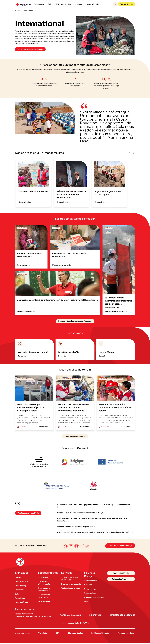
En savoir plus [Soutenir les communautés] (27, 202)
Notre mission (90, 590)
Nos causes (40, 4)
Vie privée (43, 634)
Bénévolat (19, 591)
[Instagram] (71, 547)
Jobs (17, 595)
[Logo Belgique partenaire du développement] (75, 462)
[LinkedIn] (76, 547)
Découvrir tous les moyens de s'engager (75, 321)
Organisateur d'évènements (44, 584)
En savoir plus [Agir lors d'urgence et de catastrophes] (102, 202)
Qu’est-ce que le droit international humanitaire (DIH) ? (96, 513)
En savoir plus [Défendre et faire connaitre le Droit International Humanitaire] (65, 202)
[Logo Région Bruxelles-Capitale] (57, 486)
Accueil (18, 10)
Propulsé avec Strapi (126, 634)
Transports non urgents (71, 585)
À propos (88, 586)
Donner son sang (76, 4)
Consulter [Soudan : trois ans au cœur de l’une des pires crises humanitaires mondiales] (86, 427)
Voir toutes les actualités (75, 436)
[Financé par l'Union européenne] (111, 462)
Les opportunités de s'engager (30, 49)
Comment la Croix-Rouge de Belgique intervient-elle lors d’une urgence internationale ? (96, 506)
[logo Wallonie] (93, 486)
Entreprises (43, 579)
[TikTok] (81, 547)
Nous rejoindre (94, 4)
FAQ (86, 603)
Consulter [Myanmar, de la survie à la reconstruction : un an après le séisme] (127, 427)
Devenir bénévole (26, 312)
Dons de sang (21, 587)
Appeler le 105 (121, 575)
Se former (61, 4)
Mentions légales (75, 634)
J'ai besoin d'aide (121, 580)
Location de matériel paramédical (70, 580)
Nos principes (90, 594)
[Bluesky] (87, 547)
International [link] (29, 10)
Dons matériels (21, 604)
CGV (57, 634)
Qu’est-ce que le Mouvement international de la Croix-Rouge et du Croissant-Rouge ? (96, 534)
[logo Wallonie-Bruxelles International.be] (39, 462)
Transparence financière (94, 599)
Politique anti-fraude (100, 634)
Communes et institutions (44, 597)
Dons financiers (22, 583)
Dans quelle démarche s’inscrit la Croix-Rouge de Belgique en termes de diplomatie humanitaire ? (96, 520)
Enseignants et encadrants (44, 591)
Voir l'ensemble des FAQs (28, 513)
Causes (18, 579)
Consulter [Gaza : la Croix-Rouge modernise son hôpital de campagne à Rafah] (45, 427)
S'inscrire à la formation (64, 265)
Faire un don (127, 4)
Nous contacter (91, 582)
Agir (51, 4)
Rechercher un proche (70, 589)
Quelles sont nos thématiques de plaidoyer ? (96, 528)
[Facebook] (65, 547)
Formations (20, 599)
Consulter (23, 356)
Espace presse (44, 603)
